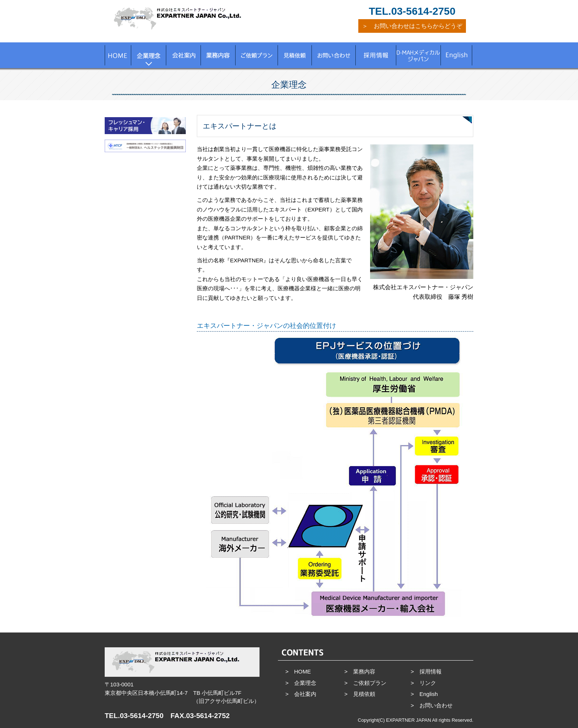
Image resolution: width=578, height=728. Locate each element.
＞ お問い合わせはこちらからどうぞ (412, 26)
